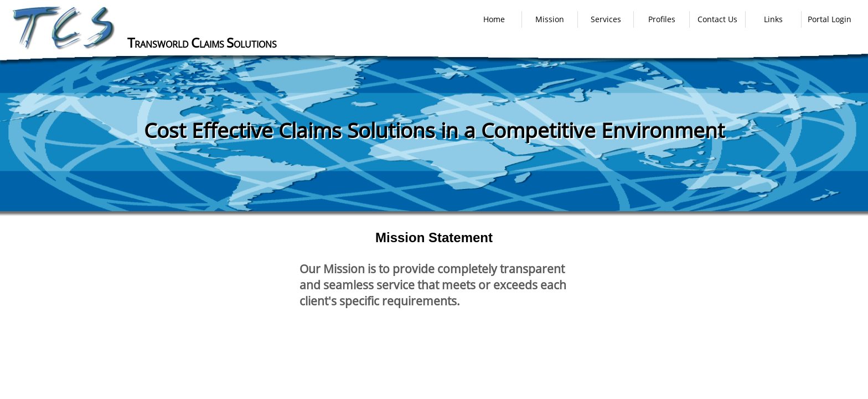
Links (773, 19)
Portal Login (830, 19)
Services (606, 19)
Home (494, 19)
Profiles (662, 19)
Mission (550, 19)
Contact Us (717, 19)
